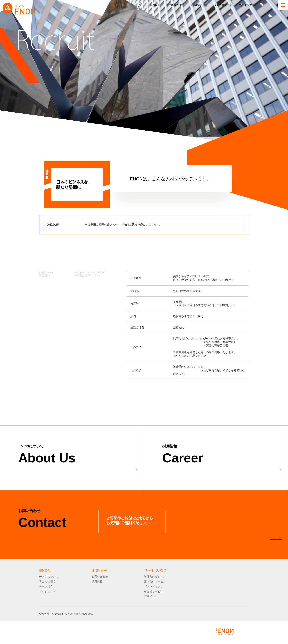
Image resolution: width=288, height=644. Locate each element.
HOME (155, 5)
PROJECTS (223, 5)
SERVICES (199, 5)
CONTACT (247, 5)
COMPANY (175, 5)
